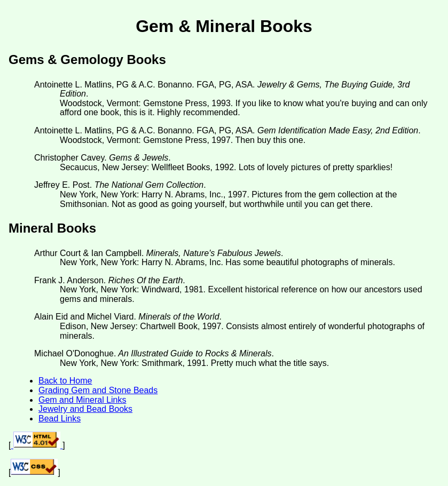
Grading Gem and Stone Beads (98, 390)
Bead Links (60, 419)
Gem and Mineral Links (82, 400)
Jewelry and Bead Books (85, 409)
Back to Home (65, 381)
